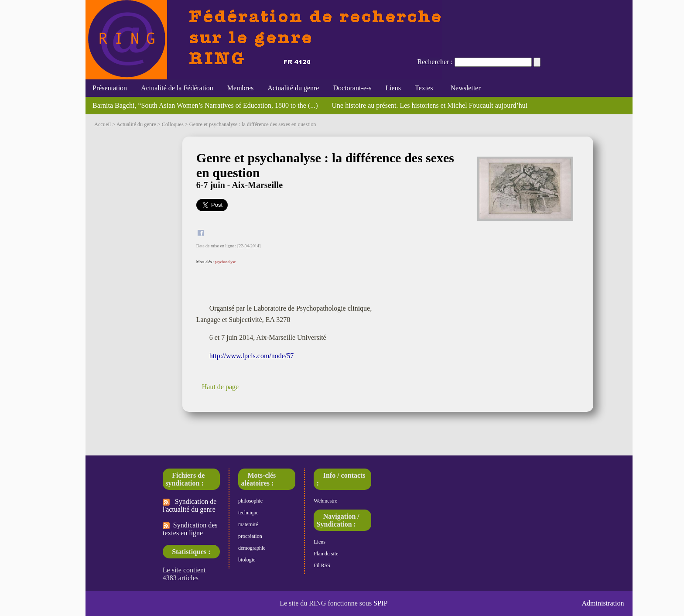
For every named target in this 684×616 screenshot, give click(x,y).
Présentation (110, 88)
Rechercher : (435, 62)
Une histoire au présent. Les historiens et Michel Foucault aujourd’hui (430, 105)
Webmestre (325, 501)
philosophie (250, 501)
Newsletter (463, 88)
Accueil (103, 124)
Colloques (173, 124)
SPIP (380, 603)
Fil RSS (322, 565)
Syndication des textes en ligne (190, 529)
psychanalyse (225, 262)
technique (248, 513)
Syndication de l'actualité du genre (190, 505)
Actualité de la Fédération (177, 88)
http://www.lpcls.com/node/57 (252, 356)
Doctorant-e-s (352, 88)
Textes (424, 88)
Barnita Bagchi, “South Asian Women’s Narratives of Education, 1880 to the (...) (205, 105)
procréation (250, 536)
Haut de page (220, 387)
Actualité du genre (293, 88)
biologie (247, 560)
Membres (240, 88)
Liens (393, 88)
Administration (603, 603)
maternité (248, 524)
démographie (252, 548)
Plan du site (326, 554)
